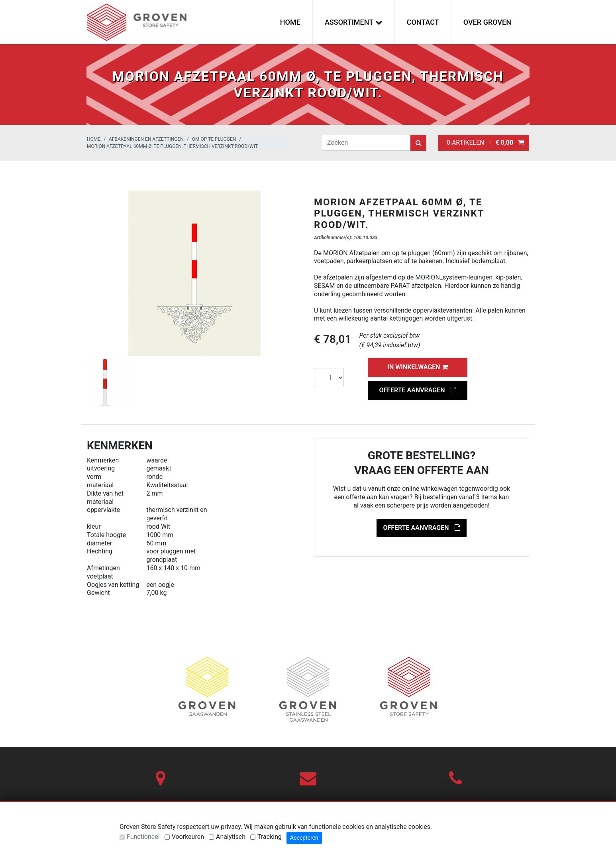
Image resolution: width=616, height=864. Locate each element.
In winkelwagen (417, 367)
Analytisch (231, 837)
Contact (423, 22)
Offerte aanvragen (417, 390)
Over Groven (487, 22)
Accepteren (304, 838)
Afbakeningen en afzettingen (146, 139)
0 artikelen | (484, 143)
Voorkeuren (188, 837)
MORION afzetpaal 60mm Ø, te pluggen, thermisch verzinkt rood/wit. (173, 146)
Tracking (270, 837)
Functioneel (143, 837)
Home (290, 22)
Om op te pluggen (214, 139)
